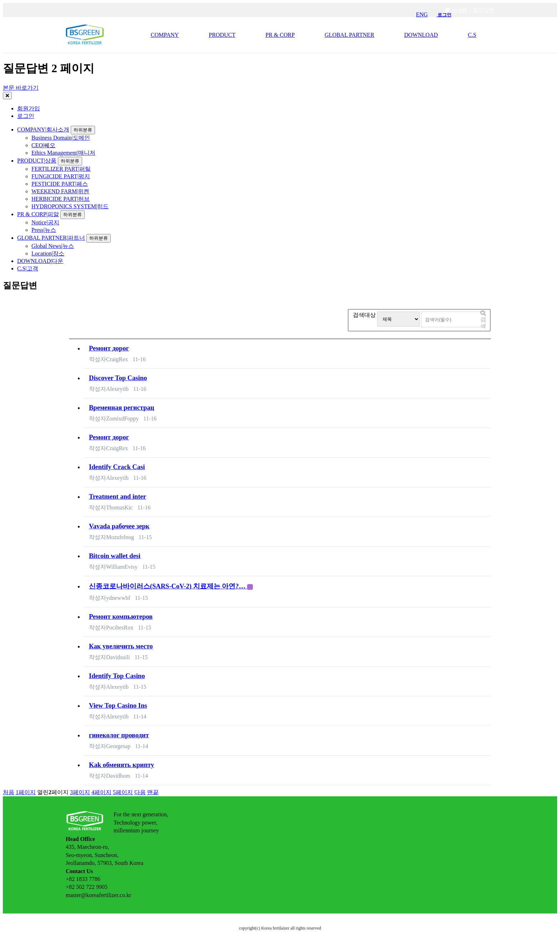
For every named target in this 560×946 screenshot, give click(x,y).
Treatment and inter (117, 496)
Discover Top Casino (118, 378)
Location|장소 (48, 253)
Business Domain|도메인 (61, 138)
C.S (472, 35)
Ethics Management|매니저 (63, 153)
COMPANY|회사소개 (43, 130)
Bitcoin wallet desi (115, 556)
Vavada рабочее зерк (119, 526)
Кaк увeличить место (121, 646)
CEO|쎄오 (43, 145)
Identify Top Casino (117, 676)
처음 (9, 792)
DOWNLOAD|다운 (40, 261)
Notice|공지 (45, 222)
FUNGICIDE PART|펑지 (61, 176)
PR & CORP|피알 (38, 214)
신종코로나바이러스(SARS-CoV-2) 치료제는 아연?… (171, 586)
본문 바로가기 (21, 88)
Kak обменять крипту (121, 765)
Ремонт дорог (109, 348)
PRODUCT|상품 (37, 161)
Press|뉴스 (44, 230)
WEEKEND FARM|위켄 (60, 191)
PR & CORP (280, 35)
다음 (140, 792)
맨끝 (153, 792)
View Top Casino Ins (118, 705)
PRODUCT (222, 35)
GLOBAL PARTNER (349, 35)
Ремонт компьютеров (121, 616)
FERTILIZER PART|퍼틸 (61, 169)
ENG (422, 14)
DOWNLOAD (421, 35)
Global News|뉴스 (53, 246)
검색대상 (364, 315)
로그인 (26, 116)
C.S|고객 (28, 268)
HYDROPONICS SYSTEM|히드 (70, 206)
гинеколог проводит (119, 735)
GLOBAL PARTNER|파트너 (51, 238)
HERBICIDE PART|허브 (61, 199)
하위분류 (83, 130)
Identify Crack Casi (117, 467)
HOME (456, 10)
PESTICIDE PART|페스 (60, 184)
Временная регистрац (122, 407)
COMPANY (165, 35)
